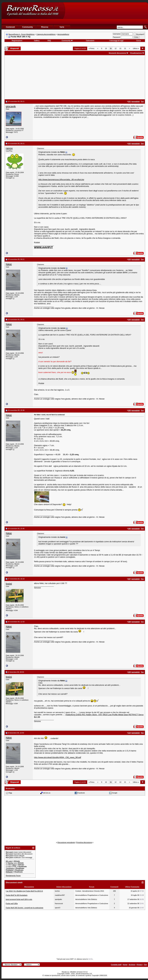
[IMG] (14, 865)
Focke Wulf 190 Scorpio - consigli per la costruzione (24, 908)
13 (120, 48)
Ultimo (136, 48)
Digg (10, 793)
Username (117, 34)
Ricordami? (139, 34)
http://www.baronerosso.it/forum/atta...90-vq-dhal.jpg (61, 180)
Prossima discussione (84, 842)
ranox (9, 148)
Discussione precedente (66, 842)
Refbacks (9, 872)
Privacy (140, 965)
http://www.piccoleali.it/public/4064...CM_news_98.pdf (57, 757)
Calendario (90, 41)
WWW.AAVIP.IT (43, 247)
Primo (91, 48)
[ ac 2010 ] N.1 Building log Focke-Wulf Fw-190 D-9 (24, 891)
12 (115, 48)
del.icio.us (47, 793)
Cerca (139, 41)
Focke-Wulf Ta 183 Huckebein (17, 895)
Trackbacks (10, 868)
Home (125, 965)
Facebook (81, 793)
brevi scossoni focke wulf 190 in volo (19, 899)
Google (115, 793)
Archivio (132, 965)
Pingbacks (10, 870)
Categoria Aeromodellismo (46, 34)
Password (116, 37)
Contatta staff (116, 965)
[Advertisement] (85, 17)
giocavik (11, 106)
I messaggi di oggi (116, 41)
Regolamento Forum (13, 876)
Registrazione (17, 41)
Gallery (37, 41)
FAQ (49, 41)
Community (67, 41)
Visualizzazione (136, 53)
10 (106, 48)
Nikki (9, 264)
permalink (136, 101)
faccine (11, 863)
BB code (9, 861)
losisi (9, 584)
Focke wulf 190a (12, 903)
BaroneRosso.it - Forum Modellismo (22, 34)
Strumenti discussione (117, 53)
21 (125, 48)
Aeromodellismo (63, 34)
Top (145, 965)
